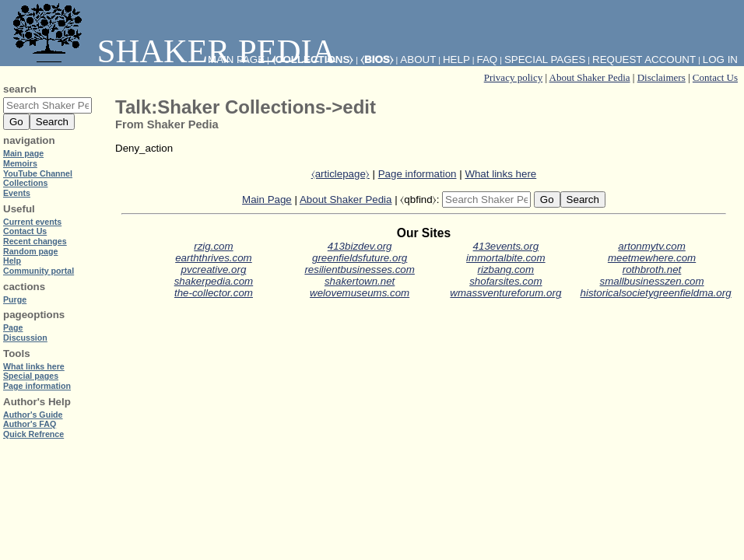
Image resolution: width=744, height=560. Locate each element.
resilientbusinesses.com (360, 269)
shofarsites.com (505, 281)
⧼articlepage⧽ (340, 174)
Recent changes (35, 241)
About (418, 59)
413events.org (506, 246)
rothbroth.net (652, 269)
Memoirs (20, 163)
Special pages (545, 59)
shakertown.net (360, 281)
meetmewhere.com (652, 258)
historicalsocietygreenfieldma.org (656, 293)
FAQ (488, 59)
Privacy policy (513, 77)
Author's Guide (33, 415)
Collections (25, 183)
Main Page (267, 199)
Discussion (25, 338)
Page (13, 327)
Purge (15, 299)
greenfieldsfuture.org (360, 258)
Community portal (39, 271)
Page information (418, 174)
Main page (23, 153)
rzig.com (213, 246)
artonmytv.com (651, 246)
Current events (32, 222)
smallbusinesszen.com (652, 281)
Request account (644, 59)
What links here (500, 174)
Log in (720, 59)
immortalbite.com (505, 258)
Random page (30, 251)
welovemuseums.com (360, 293)
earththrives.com (214, 258)
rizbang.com (506, 269)
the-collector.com (214, 293)
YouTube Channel (38, 173)
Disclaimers (662, 77)
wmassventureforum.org (505, 293)
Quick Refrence (33, 434)
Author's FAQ (30, 424)
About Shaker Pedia (590, 77)
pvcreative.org (214, 269)
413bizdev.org (360, 246)
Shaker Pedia (171, 51)
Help (456, 59)
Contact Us (715, 77)
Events (17, 193)
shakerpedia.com (214, 281)
